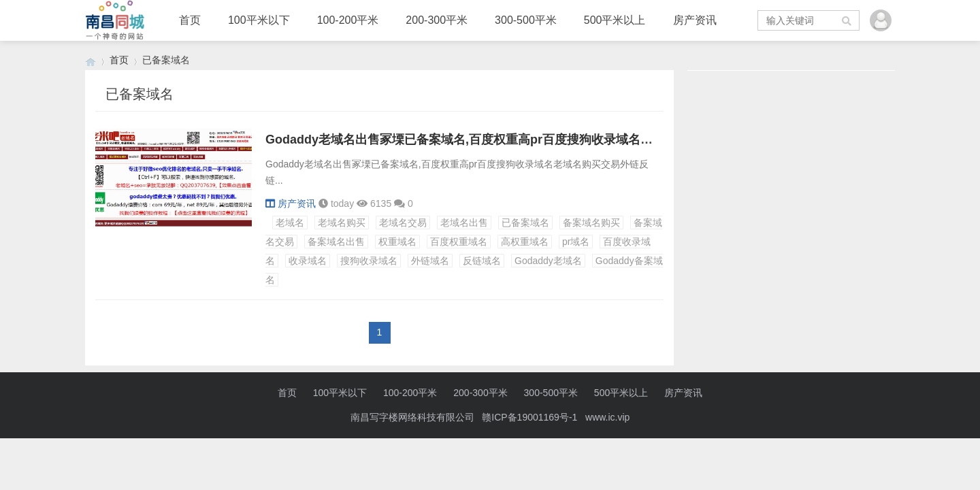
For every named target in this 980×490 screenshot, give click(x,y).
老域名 (290, 223)
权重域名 (397, 242)
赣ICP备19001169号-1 (529, 417)
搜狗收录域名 (369, 261)
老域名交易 (403, 223)
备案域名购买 (591, 223)
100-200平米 (348, 20)
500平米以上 (615, 20)
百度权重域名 (459, 242)
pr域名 (576, 242)
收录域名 (308, 261)
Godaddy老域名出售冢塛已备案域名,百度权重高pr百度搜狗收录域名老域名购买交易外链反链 (520, 140)
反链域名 (482, 261)
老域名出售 (464, 223)
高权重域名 (525, 242)
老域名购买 (342, 223)
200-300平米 (437, 20)
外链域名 (430, 261)
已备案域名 (525, 223)
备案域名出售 (336, 242)
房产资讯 (695, 20)
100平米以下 (259, 20)
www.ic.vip (607, 417)
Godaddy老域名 (548, 261)
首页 (190, 20)
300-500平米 (526, 20)
